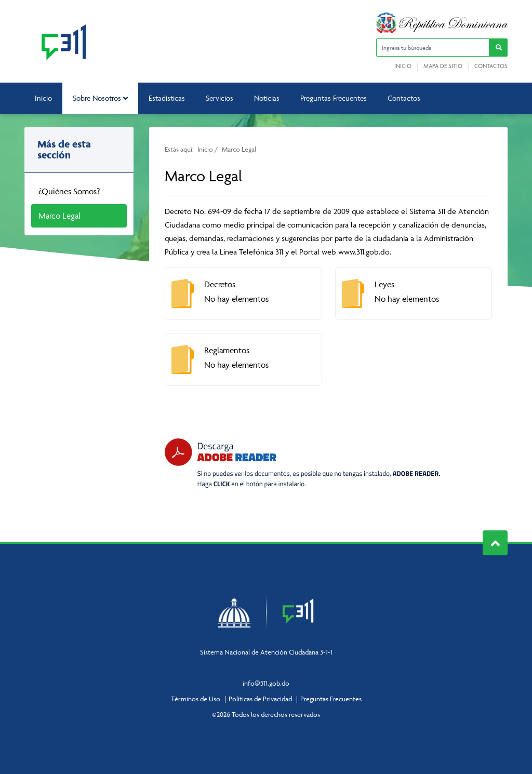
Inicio (403, 66)
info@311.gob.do (266, 683)
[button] (498, 48)
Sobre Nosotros (100, 98)
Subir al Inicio (495, 543)
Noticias (267, 98)
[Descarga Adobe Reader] (302, 463)
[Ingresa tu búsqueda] (433, 48)
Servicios (220, 98)
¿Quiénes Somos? (69, 191)
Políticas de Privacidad (260, 699)
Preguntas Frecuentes (334, 98)
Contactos (491, 66)
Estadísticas (167, 98)
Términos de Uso (196, 699)
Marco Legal (59, 216)
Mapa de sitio (443, 66)
